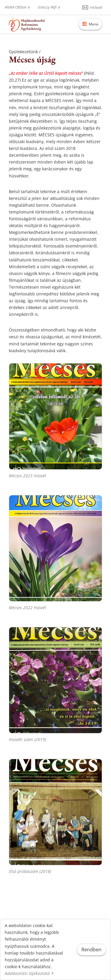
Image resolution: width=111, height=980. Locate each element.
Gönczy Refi (47, 7)
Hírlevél (96, 7)
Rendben (91, 950)
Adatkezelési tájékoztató (27, 973)
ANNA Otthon (16, 7)
